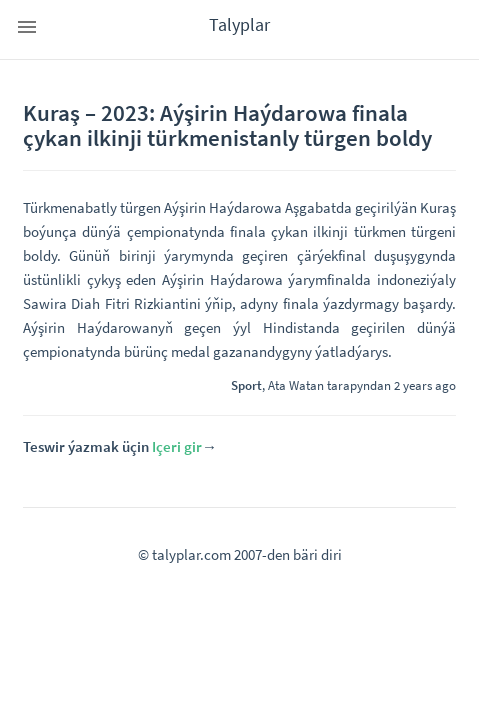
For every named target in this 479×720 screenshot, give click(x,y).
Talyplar (239, 24)
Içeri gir (177, 446)
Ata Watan (296, 385)
